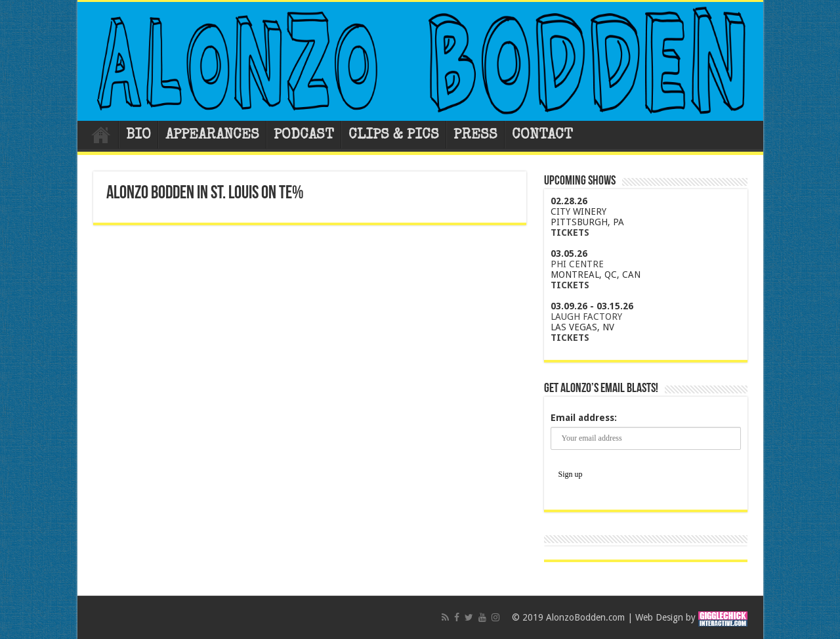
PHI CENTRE (577, 264)
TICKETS (570, 232)
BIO (138, 136)
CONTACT (542, 136)
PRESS (475, 136)
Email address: (584, 418)
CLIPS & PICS (394, 136)
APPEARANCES (212, 136)
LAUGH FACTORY (586, 317)
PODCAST (304, 136)
